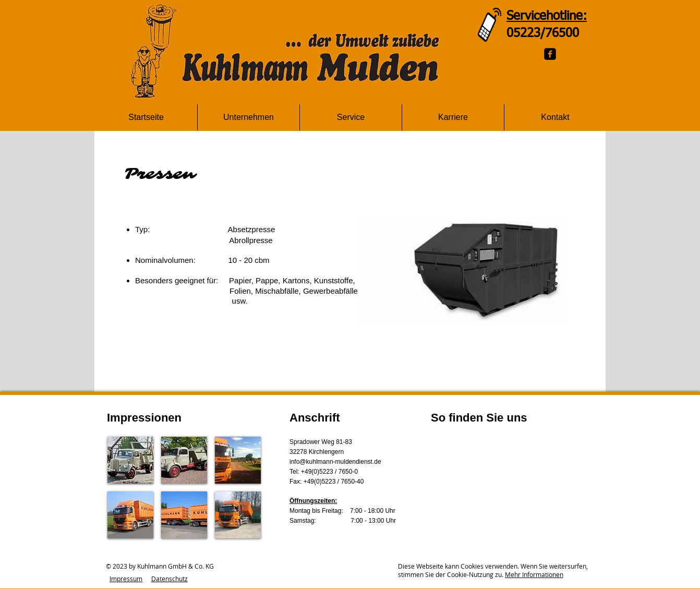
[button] (130, 460)
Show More (184, 547)
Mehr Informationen (534, 574)
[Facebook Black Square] (550, 54)
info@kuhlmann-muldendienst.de (335, 462)
